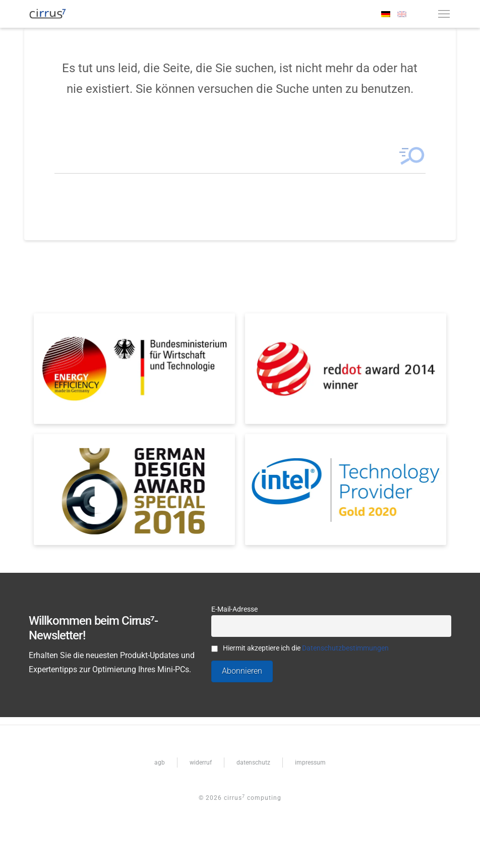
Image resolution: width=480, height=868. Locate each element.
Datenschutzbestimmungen (345, 648)
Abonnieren (242, 671)
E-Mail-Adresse (234, 609)
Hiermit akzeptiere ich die (300, 648)
